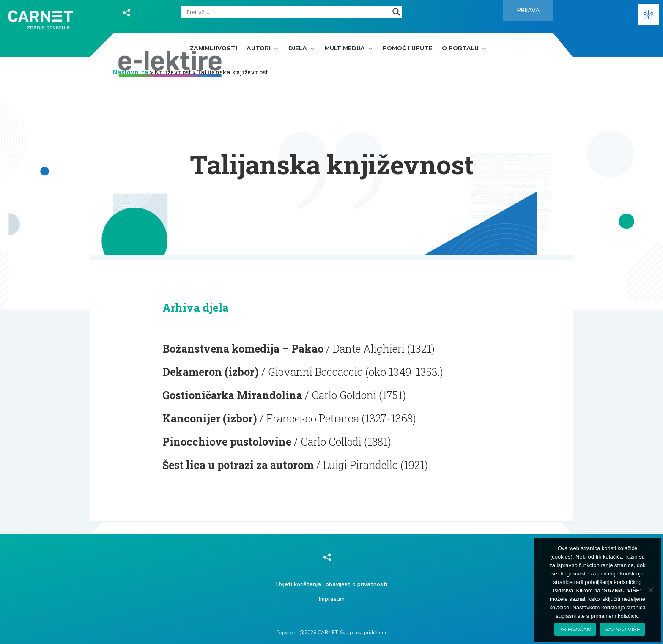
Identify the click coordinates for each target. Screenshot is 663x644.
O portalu (460, 49)
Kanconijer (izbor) (210, 418)
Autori (259, 49)
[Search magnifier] (396, 12)
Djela (298, 49)
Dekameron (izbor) (211, 372)
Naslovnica (130, 72)
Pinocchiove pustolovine (227, 442)
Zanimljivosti (214, 49)
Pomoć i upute (408, 49)
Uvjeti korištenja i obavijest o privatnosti (332, 584)
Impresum (332, 599)
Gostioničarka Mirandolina (232, 395)
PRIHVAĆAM (575, 629)
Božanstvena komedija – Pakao (243, 349)
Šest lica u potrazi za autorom (238, 465)
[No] (650, 590)
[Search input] (288, 12)
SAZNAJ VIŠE (622, 629)
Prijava (528, 10)
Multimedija (345, 49)
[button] (648, 15)
